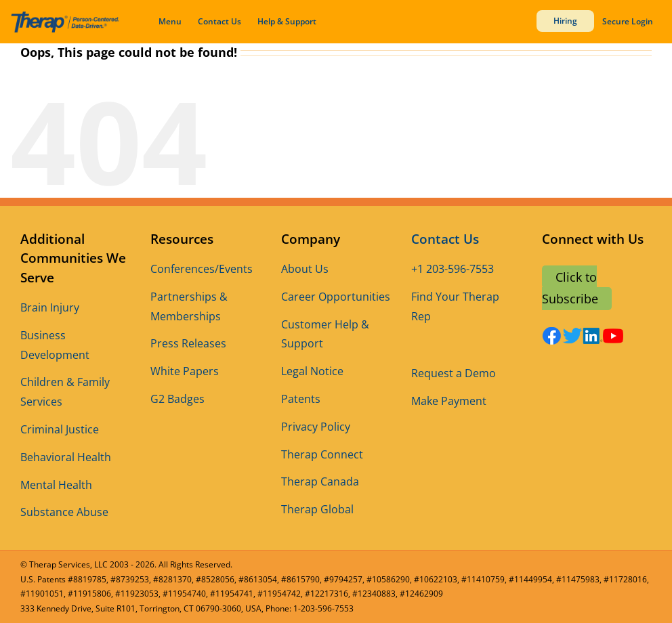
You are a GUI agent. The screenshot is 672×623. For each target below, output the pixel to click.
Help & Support (287, 21)
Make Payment (449, 401)
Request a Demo (454, 373)
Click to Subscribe (570, 288)
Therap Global (317, 509)
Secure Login (628, 21)
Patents (301, 399)
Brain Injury (50, 307)
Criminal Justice (60, 429)
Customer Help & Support (325, 334)
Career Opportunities (336, 297)
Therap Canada (320, 481)
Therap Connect (322, 454)
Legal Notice (312, 371)
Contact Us (219, 21)
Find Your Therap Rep (455, 306)
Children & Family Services (65, 392)
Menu (170, 21)
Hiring (565, 21)
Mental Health (56, 485)
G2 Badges (177, 399)
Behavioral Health (66, 457)
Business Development (55, 345)
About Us (305, 269)
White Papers (185, 371)
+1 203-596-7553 (453, 269)
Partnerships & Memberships (189, 306)
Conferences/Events (202, 269)
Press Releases (188, 343)
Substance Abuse (64, 512)
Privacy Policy (316, 427)
